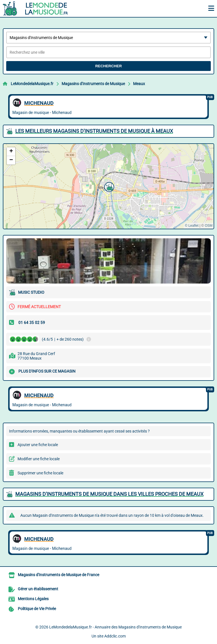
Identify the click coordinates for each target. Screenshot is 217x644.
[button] (108, 186)
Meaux (139, 84)
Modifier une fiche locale (39, 459)
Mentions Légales (33, 599)
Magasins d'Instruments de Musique (93, 84)
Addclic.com (115, 636)
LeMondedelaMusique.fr (32, 84)
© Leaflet (192, 226)
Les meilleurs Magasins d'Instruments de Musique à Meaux (94, 131)
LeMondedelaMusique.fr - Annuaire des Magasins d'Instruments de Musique (115, 627)
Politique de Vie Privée (37, 609)
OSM (209, 226)
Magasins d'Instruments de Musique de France (58, 575)
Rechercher (108, 66)
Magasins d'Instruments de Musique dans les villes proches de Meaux (109, 494)
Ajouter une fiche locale (38, 445)
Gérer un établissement (38, 589)
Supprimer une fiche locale (40, 473)
